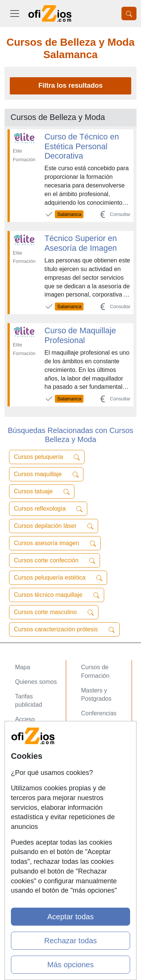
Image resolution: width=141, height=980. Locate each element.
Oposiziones (98, 751)
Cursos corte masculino (54, 612)
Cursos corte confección (55, 560)
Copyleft (26, 818)
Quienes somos (36, 682)
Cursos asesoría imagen (55, 543)
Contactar (28, 774)
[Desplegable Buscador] (129, 13)
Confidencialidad (37, 789)
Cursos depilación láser (54, 526)
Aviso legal (30, 803)
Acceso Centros (36, 742)
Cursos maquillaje (46, 474)
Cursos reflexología (48, 509)
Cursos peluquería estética (58, 578)
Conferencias (99, 713)
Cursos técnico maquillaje (57, 595)
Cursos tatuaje (42, 491)
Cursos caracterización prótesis (64, 629)
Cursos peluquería (47, 457)
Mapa (23, 667)
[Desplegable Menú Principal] (15, 13)
